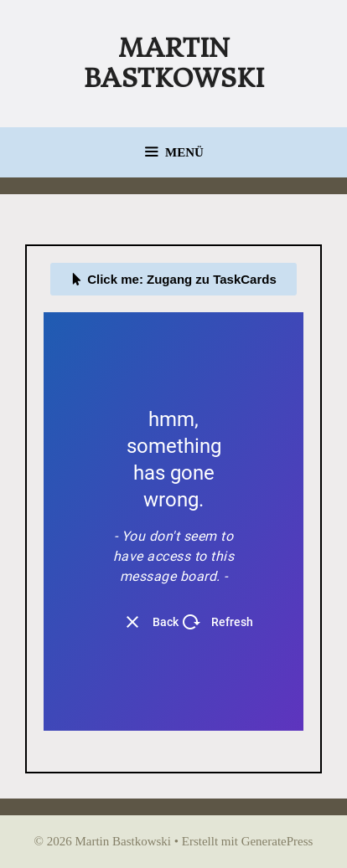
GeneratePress (277, 841)
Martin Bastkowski (174, 63)
